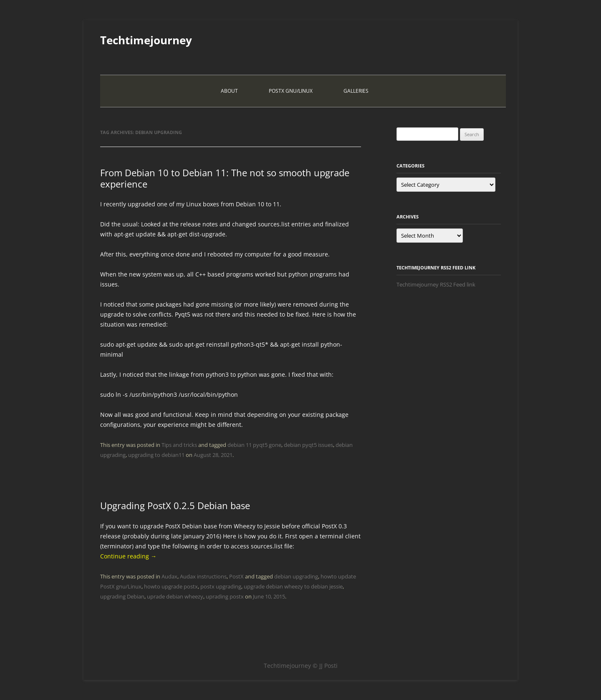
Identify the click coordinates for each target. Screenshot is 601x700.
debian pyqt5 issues (308, 445)
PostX (236, 576)
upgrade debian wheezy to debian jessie (293, 586)
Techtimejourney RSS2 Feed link (436, 284)
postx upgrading (221, 586)
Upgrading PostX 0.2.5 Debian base (175, 505)
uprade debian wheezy (175, 596)
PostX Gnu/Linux (291, 91)
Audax (169, 576)
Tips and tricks (179, 445)
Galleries (356, 91)
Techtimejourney (146, 40)
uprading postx (225, 596)
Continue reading (128, 556)
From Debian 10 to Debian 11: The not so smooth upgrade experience (225, 178)
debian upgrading (296, 576)
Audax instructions (203, 576)
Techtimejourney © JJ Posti (301, 666)
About (229, 91)
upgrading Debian (122, 596)
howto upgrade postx (171, 586)
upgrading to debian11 (156, 455)
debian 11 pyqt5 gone (254, 445)
